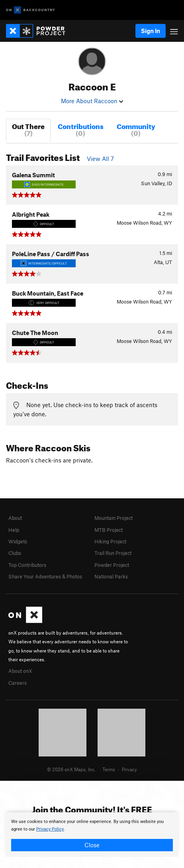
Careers (18, 683)
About (15, 518)
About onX (20, 671)
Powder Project (112, 565)
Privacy (129, 769)
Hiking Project (110, 541)
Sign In (151, 31)
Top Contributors (27, 565)
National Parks (111, 576)
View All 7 (100, 159)
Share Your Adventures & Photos (45, 576)
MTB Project (109, 530)
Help (14, 530)
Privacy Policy (50, 829)
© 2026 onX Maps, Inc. (71, 769)
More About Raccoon (92, 101)
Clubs (15, 553)
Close (92, 845)
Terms (109, 769)
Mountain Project (114, 518)
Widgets (18, 541)
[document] (92, 835)
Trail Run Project (113, 553)
